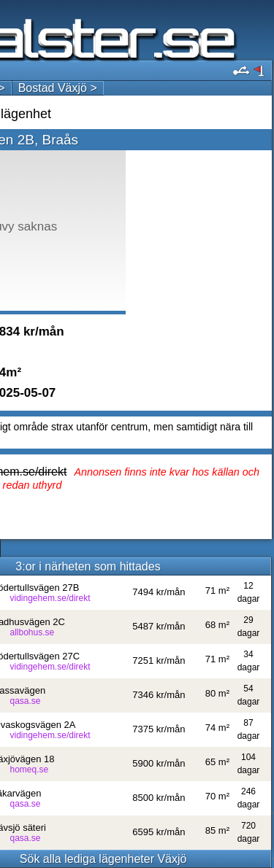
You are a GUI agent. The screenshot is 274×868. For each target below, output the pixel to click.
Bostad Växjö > (58, 88)
